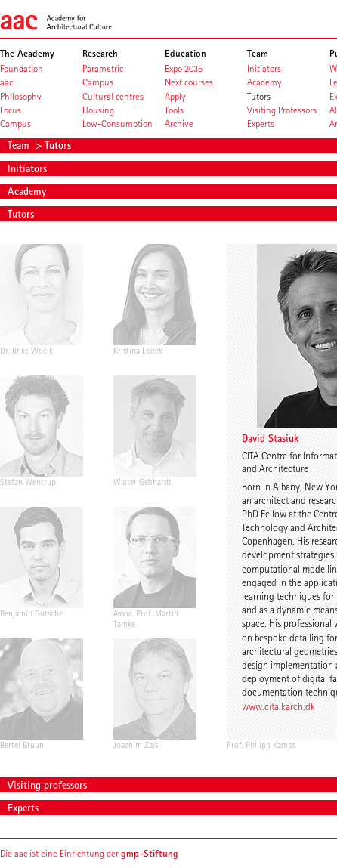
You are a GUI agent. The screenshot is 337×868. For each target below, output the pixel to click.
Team (20, 145)
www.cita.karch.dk (278, 706)
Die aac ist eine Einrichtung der (89, 853)
